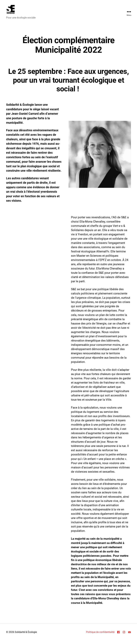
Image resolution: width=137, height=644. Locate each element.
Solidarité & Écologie (26, 636)
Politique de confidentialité (100, 636)
